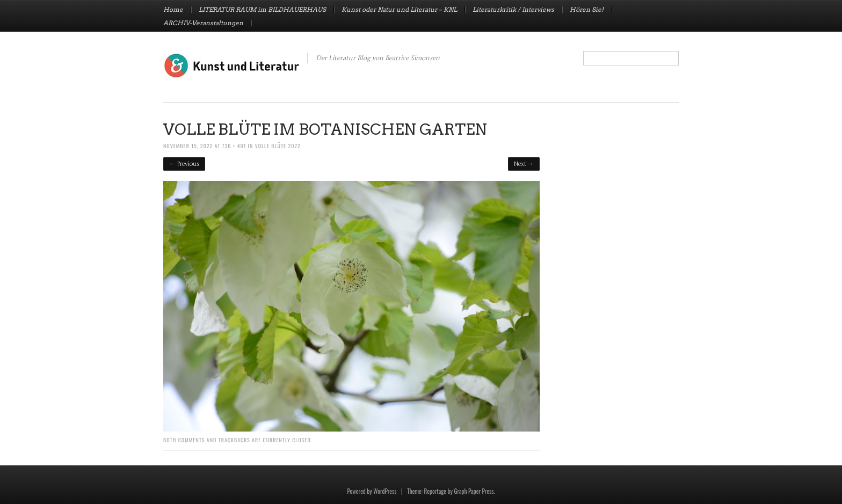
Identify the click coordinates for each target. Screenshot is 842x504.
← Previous (184, 164)
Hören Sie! (587, 10)
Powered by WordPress (372, 491)
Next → (524, 164)
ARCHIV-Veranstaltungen (203, 23)
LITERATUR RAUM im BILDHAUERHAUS (262, 10)
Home (173, 10)
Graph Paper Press (474, 491)
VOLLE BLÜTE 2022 (278, 146)
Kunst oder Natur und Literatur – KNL (399, 10)
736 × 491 (234, 146)
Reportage (435, 491)
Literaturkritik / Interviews (513, 10)
